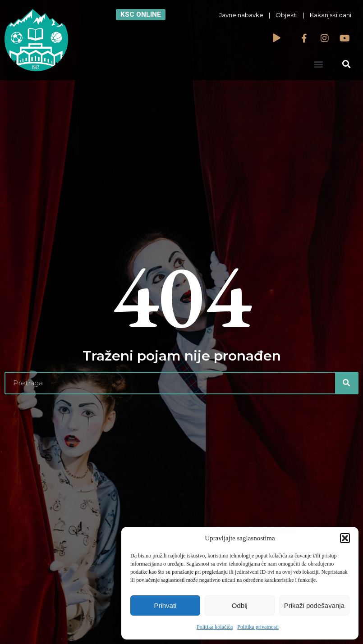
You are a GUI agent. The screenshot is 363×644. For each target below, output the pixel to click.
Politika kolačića (215, 627)
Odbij (240, 605)
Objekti (287, 15)
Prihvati (165, 605)
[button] (345, 538)
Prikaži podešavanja (314, 605)
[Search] (346, 383)
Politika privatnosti (258, 627)
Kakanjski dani (331, 15)
